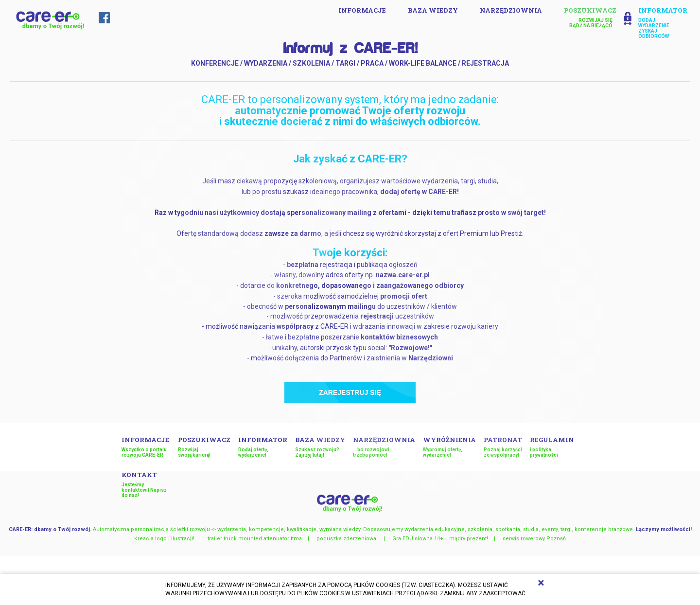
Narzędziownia (511, 10)
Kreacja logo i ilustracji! (164, 539)
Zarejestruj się (350, 392)
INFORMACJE (362, 10)
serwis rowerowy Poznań (534, 539)
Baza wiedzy (433, 10)
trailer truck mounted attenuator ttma (255, 539)
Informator (263, 446)
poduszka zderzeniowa (347, 539)
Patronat (503, 446)
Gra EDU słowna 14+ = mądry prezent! (440, 539)
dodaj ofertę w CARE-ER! (420, 192)
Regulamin (554, 446)
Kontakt (146, 484)
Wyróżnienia (449, 446)
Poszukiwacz (204, 446)
